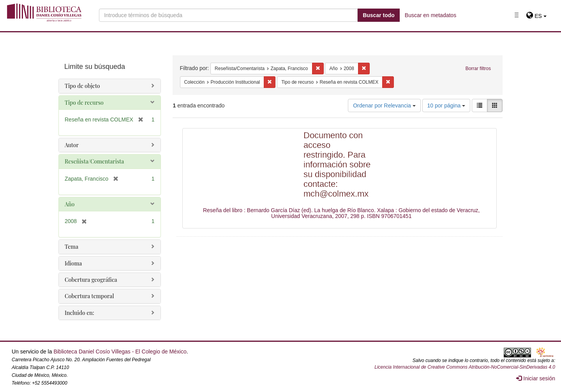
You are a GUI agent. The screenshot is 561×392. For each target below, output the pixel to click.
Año (70, 204)
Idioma (73, 263)
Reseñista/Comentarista (94, 161)
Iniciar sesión (536, 378)
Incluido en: (79, 313)
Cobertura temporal (89, 296)
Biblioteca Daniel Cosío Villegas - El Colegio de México (120, 352)
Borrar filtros (478, 69)
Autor (72, 145)
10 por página (446, 105)
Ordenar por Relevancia (384, 105)
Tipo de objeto (82, 86)
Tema (71, 247)
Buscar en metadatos (430, 15)
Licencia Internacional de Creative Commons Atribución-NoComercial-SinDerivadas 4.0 (465, 367)
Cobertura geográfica (91, 280)
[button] (536, 16)
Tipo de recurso (84, 103)
